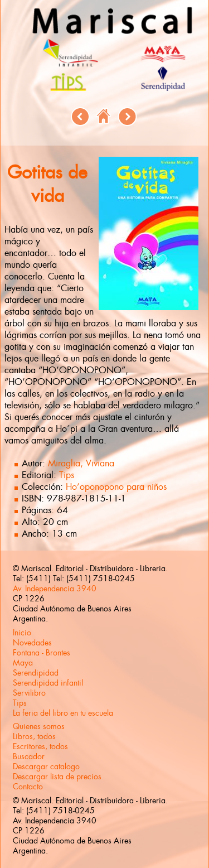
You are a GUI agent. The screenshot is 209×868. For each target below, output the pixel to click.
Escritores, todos (40, 746)
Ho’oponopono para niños (116, 487)
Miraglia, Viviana (81, 463)
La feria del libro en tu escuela (63, 713)
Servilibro (29, 693)
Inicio (22, 633)
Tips (67, 475)
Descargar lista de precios (57, 777)
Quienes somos (39, 726)
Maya (23, 663)
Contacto (28, 787)
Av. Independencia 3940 (55, 589)
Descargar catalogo (46, 766)
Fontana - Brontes (42, 653)
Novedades (32, 643)
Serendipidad (36, 673)
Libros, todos (34, 736)
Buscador (29, 756)
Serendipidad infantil (48, 683)
